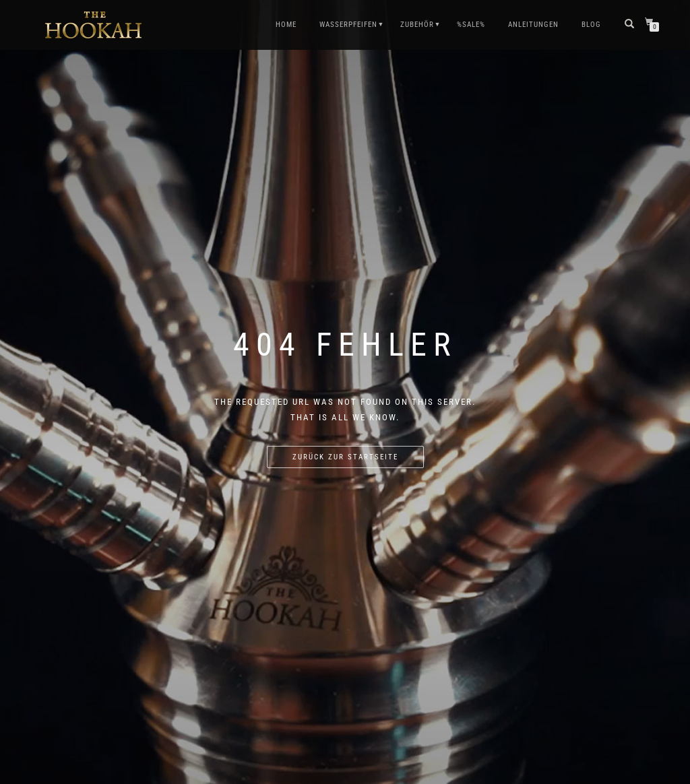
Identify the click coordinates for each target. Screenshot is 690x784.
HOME (286, 25)
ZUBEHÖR (417, 25)
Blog (591, 25)
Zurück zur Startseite (345, 457)
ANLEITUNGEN (533, 25)
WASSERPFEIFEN (348, 25)
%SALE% (471, 25)
